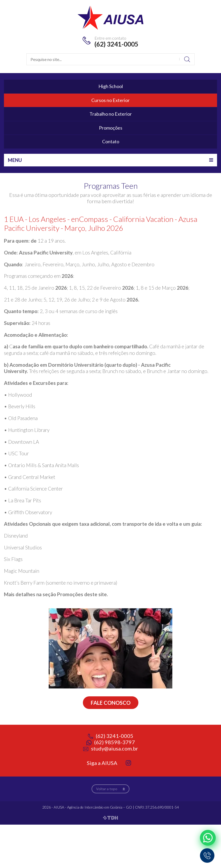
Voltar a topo (107, 789)
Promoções (111, 128)
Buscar (187, 59)
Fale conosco (111, 703)
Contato (111, 141)
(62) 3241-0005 (116, 44)
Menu (15, 160)
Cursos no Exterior (110, 100)
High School (111, 86)
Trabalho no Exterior (111, 114)
